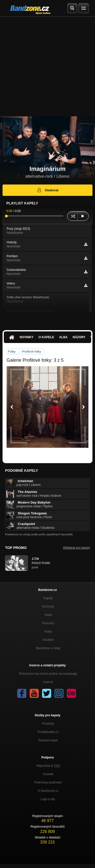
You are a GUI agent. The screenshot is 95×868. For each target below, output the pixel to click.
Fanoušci (48, 623)
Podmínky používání (48, 782)
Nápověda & (48, 766)
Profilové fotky (31, 352)
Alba (63, 337)
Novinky (26, 337)
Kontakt (48, 774)
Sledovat (48, 190)
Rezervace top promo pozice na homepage (48, 674)
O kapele (46, 337)
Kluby (48, 632)
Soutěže (48, 640)
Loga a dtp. (48, 799)
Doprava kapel (48, 740)
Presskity (48, 724)
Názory (79, 337)
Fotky (12, 352)
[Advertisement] (48, 67)
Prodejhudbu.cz (48, 732)
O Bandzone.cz (48, 791)
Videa (48, 615)
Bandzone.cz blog (48, 648)
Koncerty (48, 607)
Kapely (48, 598)
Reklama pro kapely (77, 548)
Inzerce (48, 682)
